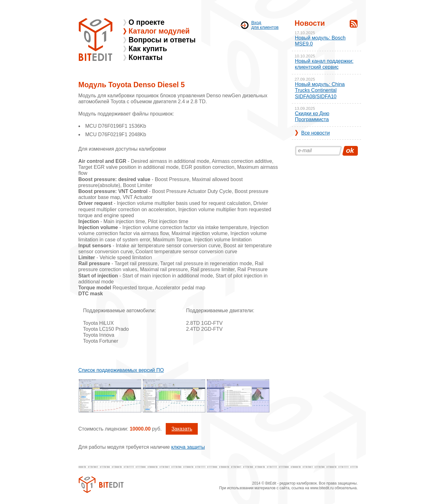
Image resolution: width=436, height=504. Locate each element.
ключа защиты (188, 447)
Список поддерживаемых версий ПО (121, 370)
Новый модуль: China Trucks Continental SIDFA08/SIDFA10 (320, 90)
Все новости (316, 133)
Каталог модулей (159, 31)
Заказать (182, 429)
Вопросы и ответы (162, 40)
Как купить (148, 49)
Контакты (146, 57)
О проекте (147, 22)
